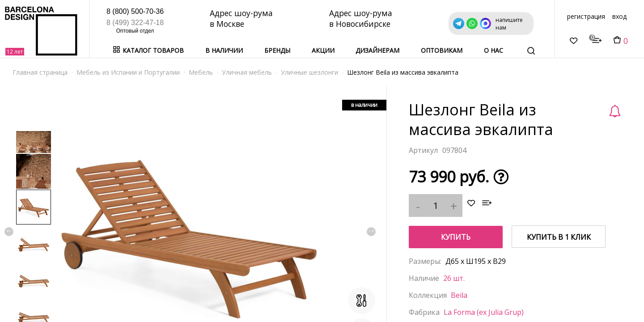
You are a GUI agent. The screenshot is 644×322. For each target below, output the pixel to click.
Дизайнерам (377, 50)
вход (619, 16)
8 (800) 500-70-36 (135, 11)
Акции (323, 50)
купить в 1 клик (559, 237)
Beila (459, 295)
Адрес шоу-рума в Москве (242, 18)
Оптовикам (442, 50)
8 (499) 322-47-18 (135, 23)
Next (371, 232)
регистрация (586, 16)
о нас (494, 50)
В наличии (224, 50)
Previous (9, 232)
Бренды (277, 50)
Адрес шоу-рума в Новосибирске (362, 18)
